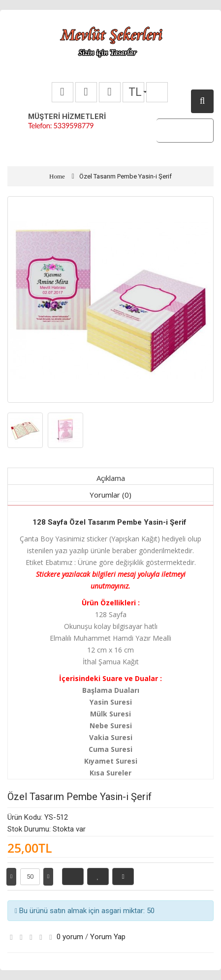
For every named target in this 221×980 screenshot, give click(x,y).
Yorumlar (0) (110, 495)
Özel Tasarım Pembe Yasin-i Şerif (126, 176)
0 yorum (70, 937)
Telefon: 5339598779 (61, 125)
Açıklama (111, 478)
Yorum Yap (108, 937)
